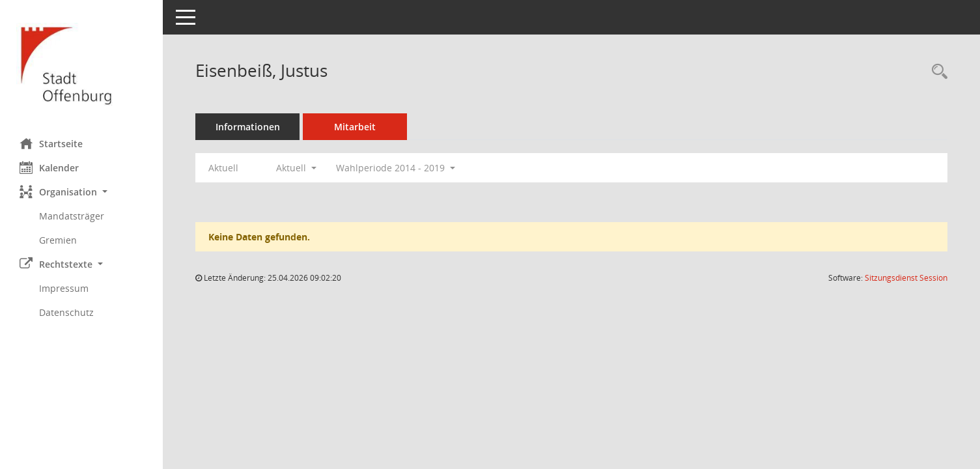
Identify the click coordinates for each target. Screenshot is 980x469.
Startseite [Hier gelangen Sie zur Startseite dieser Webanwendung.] (51, 143)
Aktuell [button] (296, 168)
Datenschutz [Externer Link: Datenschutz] (66, 312)
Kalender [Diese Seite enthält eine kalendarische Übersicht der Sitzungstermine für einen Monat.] (49, 167)
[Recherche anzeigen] (936, 72)
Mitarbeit (355, 127)
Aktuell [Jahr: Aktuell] (223, 168)
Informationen (248, 127)
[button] (81, 192)
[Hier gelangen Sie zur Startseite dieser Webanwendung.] (81, 64)
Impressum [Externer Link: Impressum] (64, 288)
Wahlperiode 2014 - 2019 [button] (396, 168)
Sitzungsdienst (906, 278)
